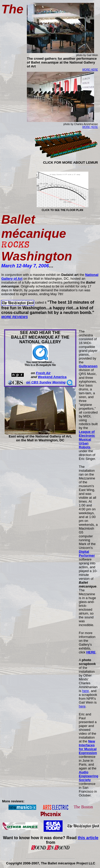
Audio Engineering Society (89, 776)
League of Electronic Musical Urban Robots (87, 439)
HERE (91, 652)
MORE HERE (90, 70)
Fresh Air (43, 373)
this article (88, 838)
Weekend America (52, 377)
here (86, 691)
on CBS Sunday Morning (46, 382)
